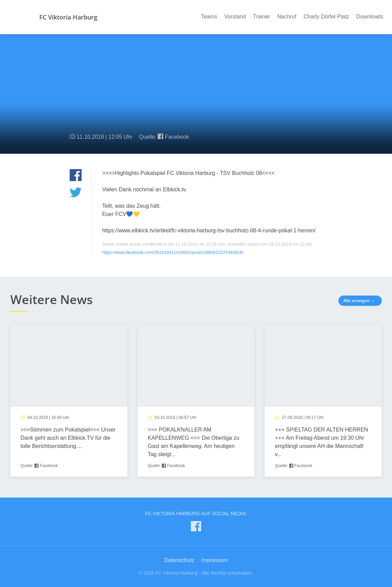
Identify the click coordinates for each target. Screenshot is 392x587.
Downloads (370, 17)
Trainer (262, 17)
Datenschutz (179, 560)
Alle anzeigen (360, 301)
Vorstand (235, 17)
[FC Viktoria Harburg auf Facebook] (196, 528)
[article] (69, 401)
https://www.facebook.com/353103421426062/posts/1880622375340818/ (173, 252)
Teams (209, 17)
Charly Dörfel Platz (326, 17)
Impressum (215, 560)
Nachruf (287, 17)
